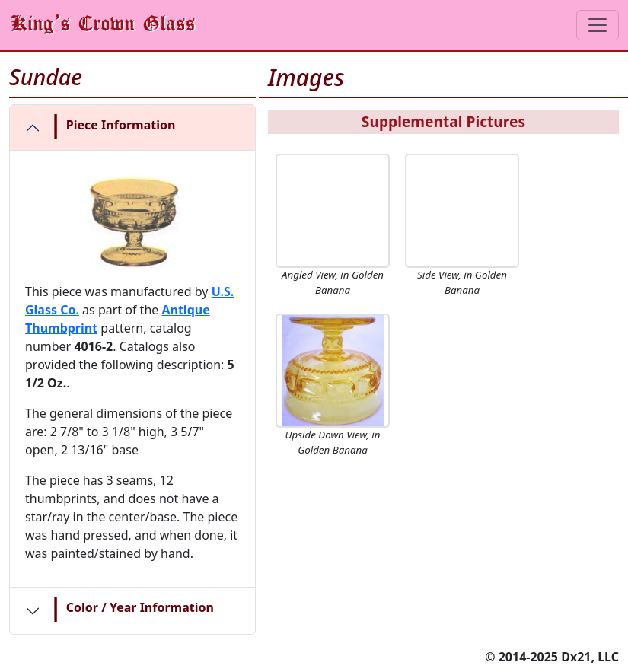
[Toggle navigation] (598, 25)
